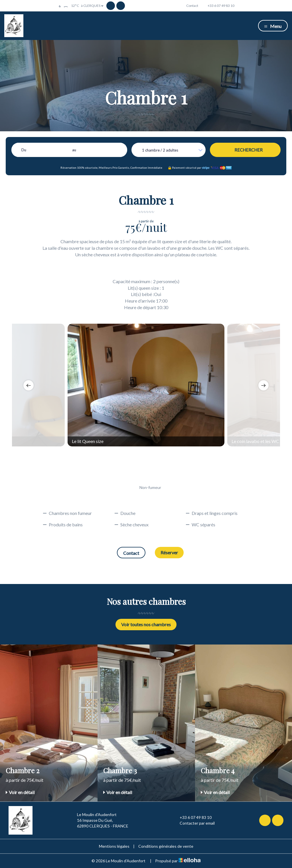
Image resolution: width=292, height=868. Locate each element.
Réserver (169, 552)
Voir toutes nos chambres (146, 624)
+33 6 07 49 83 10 (192, 817)
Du (24, 150)
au (74, 150)
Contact (131, 553)
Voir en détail (20, 792)
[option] (146, 385)
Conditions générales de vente (166, 846)
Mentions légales (114, 846)
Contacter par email (194, 823)
